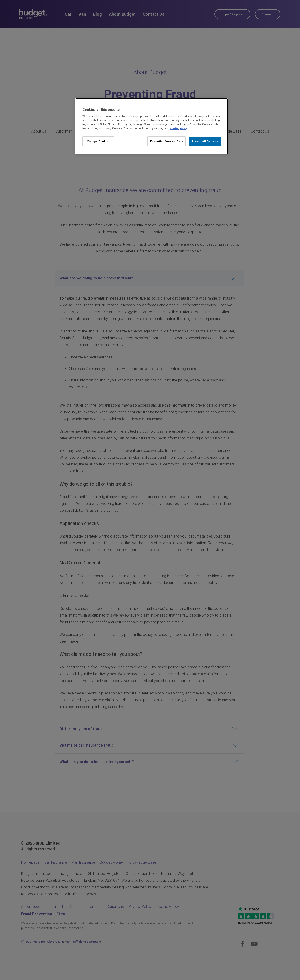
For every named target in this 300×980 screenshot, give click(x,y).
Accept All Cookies (205, 141)
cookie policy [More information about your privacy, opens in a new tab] (178, 128)
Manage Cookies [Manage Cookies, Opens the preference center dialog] (98, 141)
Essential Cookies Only (167, 141)
